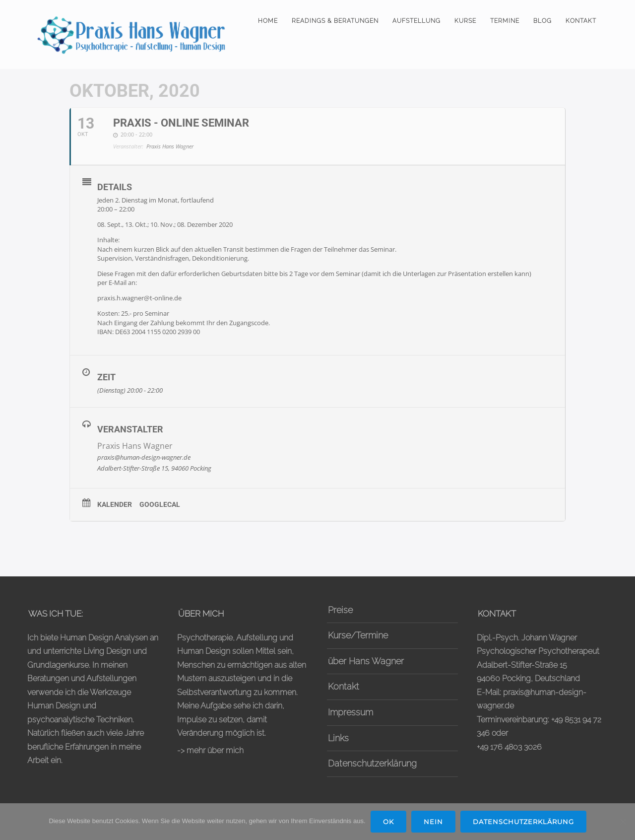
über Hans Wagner (366, 661)
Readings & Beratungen (335, 21)
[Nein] (623, 822)
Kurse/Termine (358, 635)
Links (338, 738)
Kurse (465, 21)
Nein (433, 822)
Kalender (115, 504)
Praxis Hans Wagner (135, 446)
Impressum (350, 712)
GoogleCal (160, 504)
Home (268, 21)
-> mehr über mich (210, 750)
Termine (505, 21)
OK (388, 822)
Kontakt (581, 21)
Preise (340, 610)
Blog (542, 21)
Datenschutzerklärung (372, 763)
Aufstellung (416, 21)
